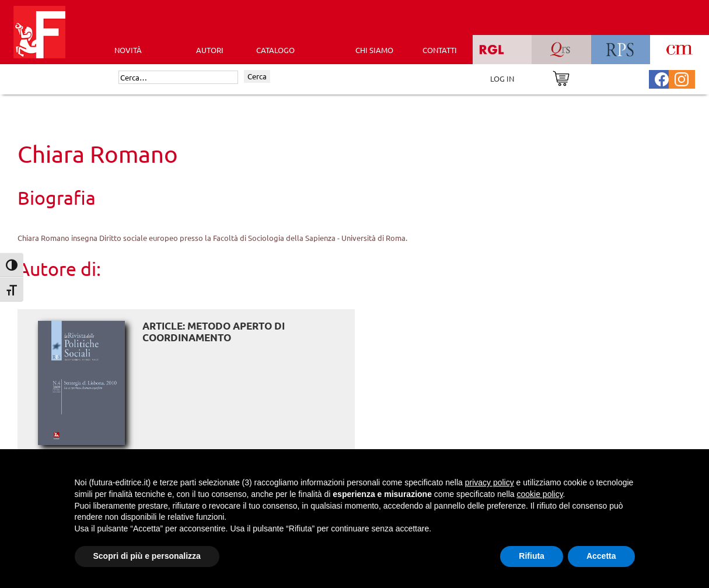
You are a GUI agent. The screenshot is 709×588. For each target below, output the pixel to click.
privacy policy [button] (490, 482)
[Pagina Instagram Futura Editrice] (682, 78)
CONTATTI (440, 50)
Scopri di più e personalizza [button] (147, 556)
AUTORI (210, 50)
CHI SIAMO (374, 50)
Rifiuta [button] (532, 556)
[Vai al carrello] (561, 77)
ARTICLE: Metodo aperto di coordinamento (214, 332)
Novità (128, 50)
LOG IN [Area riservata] (502, 78)
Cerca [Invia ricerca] (257, 76)
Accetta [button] (601, 556)
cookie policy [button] (539, 494)
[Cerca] (178, 78)
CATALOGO (275, 50)
